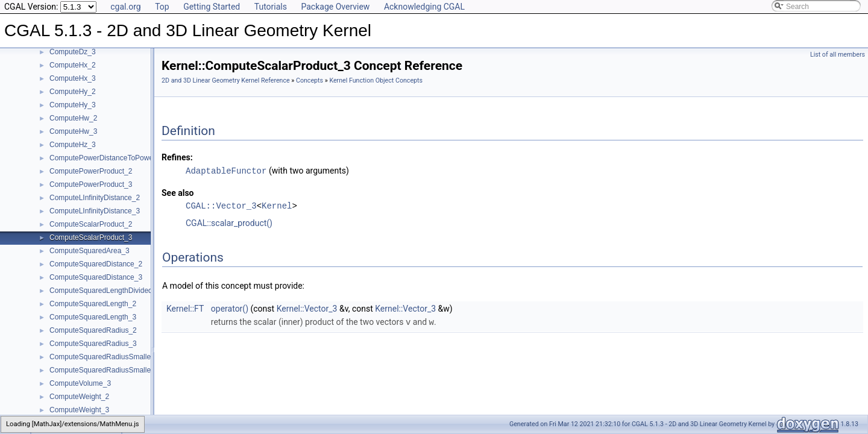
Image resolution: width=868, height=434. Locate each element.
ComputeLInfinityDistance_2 (95, 198)
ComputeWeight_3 (79, 410)
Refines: (177, 157)
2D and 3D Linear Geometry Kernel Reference (226, 80)
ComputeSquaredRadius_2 (93, 330)
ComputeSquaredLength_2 (93, 304)
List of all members (838, 55)
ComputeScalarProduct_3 (91, 237)
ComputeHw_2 (73, 118)
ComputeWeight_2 (79, 397)
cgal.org (125, 7)
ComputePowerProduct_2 (91, 171)
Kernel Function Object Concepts (376, 80)
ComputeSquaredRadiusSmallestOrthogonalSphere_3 (137, 370)
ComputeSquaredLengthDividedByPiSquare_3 (124, 291)
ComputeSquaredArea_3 (90, 251)
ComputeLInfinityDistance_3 (95, 211)
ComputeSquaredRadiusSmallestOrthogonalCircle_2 (134, 357)
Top (162, 7)
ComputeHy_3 (73, 105)
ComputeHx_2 (73, 65)
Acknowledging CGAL (424, 7)
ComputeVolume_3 (80, 383)
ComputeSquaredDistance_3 (96, 277)
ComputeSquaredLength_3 (93, 317)
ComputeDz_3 (73, 52)
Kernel (277, 205)
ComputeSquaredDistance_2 (96, 264)
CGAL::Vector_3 (221, 205)
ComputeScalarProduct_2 (91, 224)
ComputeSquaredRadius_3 (93, 344)
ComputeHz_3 (73, 145)
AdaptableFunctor (226, 170)
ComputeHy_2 (73, 92)
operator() (230, 308)
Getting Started (212, 7)
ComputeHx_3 (73, 78)
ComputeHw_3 (73, 131)
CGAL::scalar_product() (229, 222)
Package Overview (335, 7)
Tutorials (271, 7)
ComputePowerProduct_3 (91, 184)
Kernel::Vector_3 (307, 308)
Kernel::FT (185, 308)
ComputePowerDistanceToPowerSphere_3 (118, 158)
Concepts (310, 80)
